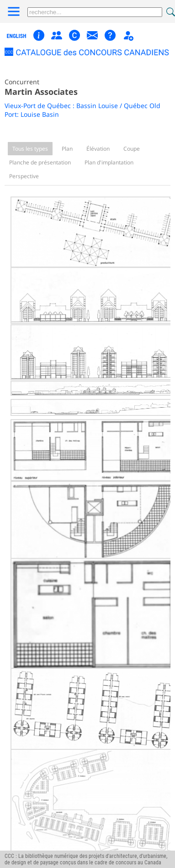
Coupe (132, 149)
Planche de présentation (40, 162)
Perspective (24, 176)
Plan (67, 149)
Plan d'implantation (109, 162)
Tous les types (30, 149)
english (17, 36)
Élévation (98, 149)
